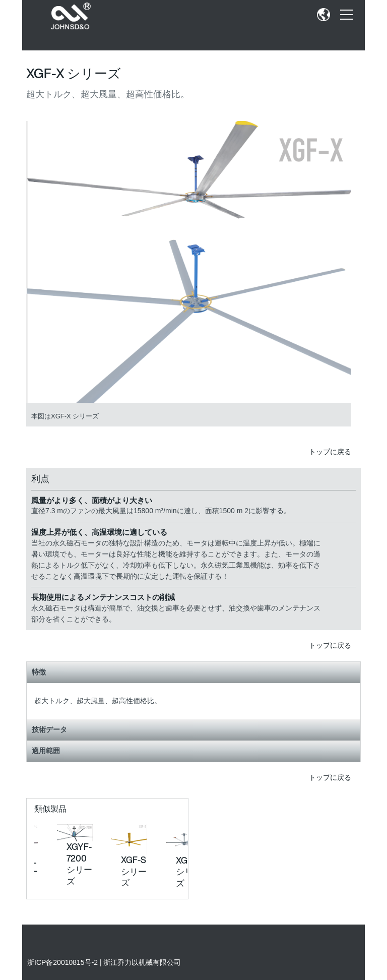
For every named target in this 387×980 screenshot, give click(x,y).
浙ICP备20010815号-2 (62, 962)
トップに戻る (335, 452)
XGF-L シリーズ (189, 872)
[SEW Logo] (72, 16)
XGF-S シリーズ (134, 871)
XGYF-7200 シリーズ (79, 864)
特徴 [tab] (193, 672)
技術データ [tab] (193, 729)
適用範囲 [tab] (193, 751)
